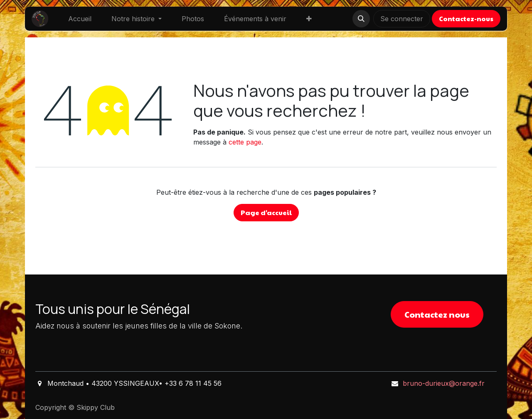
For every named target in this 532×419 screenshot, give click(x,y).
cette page (245, 142)
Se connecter (402, 19)
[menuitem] (80, 19)
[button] (361, 19)
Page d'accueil (266, 212)
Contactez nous (437, 314)
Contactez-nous (466, 18)
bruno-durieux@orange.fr (444, 383)
